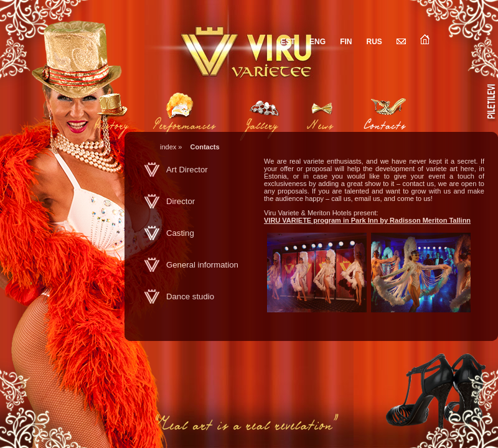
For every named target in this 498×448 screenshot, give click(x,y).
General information (202, 265)
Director (181, 201)
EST (288, 42)
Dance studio (190, 296)
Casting (180, 233)
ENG (317, 42)
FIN (346, 42)
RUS (374, 42)
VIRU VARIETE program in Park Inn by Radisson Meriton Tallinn (367, 220)
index (168, 147)
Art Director (187, 170)
